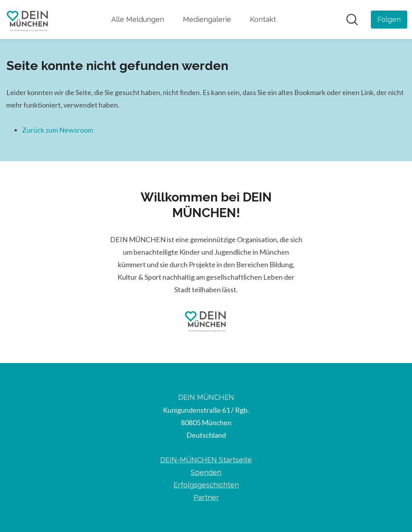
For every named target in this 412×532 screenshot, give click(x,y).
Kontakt (263, 19)
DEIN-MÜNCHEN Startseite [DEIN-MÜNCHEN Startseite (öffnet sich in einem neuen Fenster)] (206, 460)
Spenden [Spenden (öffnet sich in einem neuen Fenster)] (206, 472)
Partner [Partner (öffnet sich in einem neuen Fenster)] (206, 497)
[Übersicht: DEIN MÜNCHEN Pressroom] (28, 20)
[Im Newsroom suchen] (352, 20)
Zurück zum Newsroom (58, 130)
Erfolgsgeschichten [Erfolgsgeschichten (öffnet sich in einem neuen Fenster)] (206, 485)
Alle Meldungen (138, 19)
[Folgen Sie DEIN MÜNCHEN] (389, 20)
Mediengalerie (207, 19)
